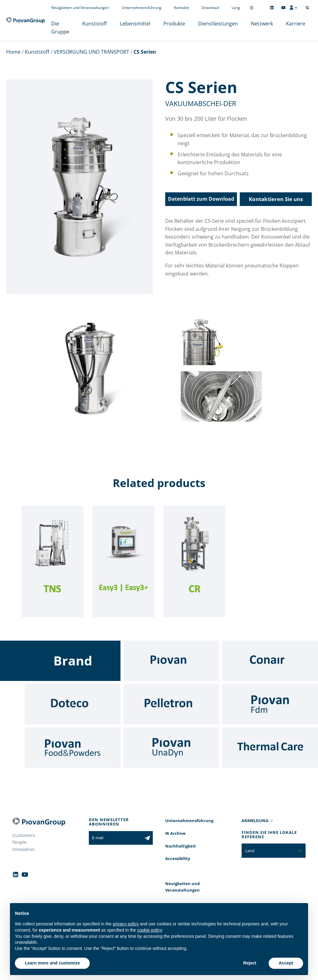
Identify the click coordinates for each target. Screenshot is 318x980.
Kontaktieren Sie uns (276, 199)
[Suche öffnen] (307, 8)
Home (13, 52)
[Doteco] (73, 704)
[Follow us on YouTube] (283, 8)
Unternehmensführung (142, 8)
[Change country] (252, 8)
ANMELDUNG (255, 821)
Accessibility (178, 858)
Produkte (174, 24)
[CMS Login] (293, 7)
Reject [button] (250, 963)
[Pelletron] (171, 704)
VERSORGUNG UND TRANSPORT (91, 52)
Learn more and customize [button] (52, 963)
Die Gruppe (60, 28)
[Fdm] (270, 704)
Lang (236, 8)
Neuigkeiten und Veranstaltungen (80, 8)
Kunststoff (95, 24)
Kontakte (182, 8)
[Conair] (270, 661)
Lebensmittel (135, 24)
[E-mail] (115, 838)
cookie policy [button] (150, 930)
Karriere (296, 24)
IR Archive (175, 833)
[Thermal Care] (270, 748)
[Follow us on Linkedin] (272, 8)
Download (210, 8)
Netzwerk (262, 24)
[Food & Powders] (73, 748)
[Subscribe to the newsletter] (147, 838)
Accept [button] (286, 963)
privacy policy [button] (126, 924)
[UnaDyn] (171, 748)
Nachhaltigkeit (181, 846)
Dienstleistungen (218, 24)
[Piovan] (171, 661)
